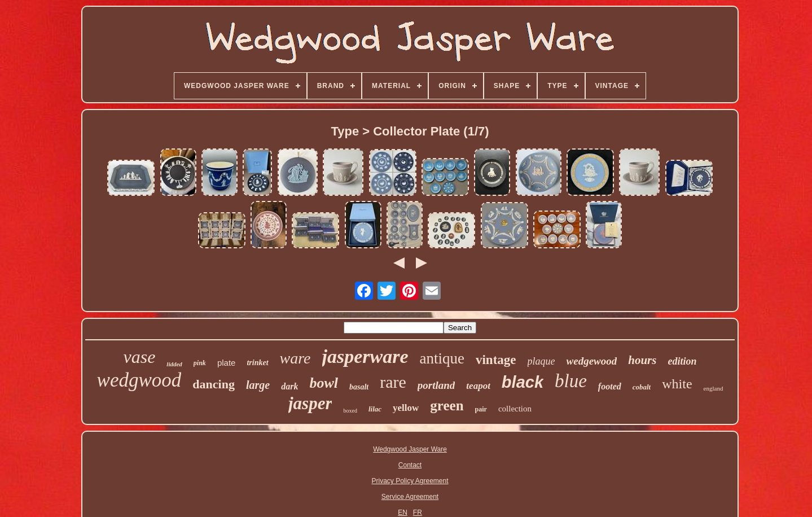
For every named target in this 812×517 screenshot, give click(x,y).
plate (227, 363)
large (258, 385)
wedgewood (592, 361)
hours (642, 360)
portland (436, 385)
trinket (257, 363)
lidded (174, 364)
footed (610, 386)
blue (571, 381)
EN (403, 512)
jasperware (365, 356)
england (714, 388)
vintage (496, 360)
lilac (375, 409)
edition (682, 361)
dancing (214, 384)
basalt (359, 387)
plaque (541, 361)
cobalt (642, 387)
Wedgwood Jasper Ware (410, 449)
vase (140, 357)
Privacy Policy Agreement (410, 481)
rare (393, 382)
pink (200, 363)
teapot (478, 386)
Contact (410, 465)
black (523, 382)
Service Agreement (410, 497)
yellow (406, 408)
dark (289, 386)
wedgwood (139, 380)
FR (418, 512)
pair (481, 409)
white (677, 384)
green (447, 406)
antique (442, 358)
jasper (310, 403)
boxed (350, 411)
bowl (324, 383)
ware (295, 358)
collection (515, 409)
